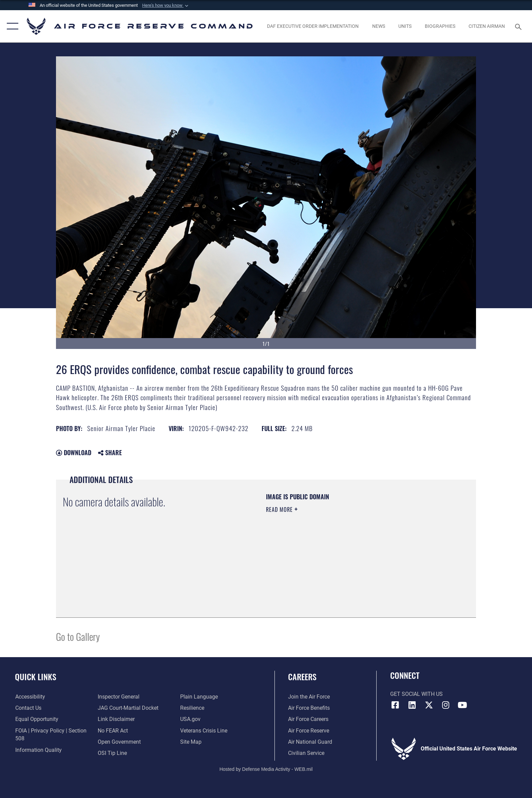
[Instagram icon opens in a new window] (446, 705)
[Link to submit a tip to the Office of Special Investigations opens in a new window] (112, 753)
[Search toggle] (519, 26)
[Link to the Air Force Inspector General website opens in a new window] (119, 697)
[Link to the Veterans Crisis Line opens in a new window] (204, 731)
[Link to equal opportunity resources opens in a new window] (36, 719)
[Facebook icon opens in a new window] (395, 705)
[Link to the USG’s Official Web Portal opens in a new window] (190, 719)
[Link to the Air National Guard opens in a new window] (310, 742)
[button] (166, 5)
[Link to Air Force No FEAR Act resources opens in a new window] (113, 731)
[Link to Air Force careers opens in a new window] (308, 719)
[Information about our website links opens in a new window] (116, 719)
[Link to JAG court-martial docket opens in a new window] (128, 708)
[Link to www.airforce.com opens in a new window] (309, 697)
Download (74, 452)
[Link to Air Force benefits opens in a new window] (309, 708)
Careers (302, 677)
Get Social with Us (416, 694)
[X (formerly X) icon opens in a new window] (429, 705)
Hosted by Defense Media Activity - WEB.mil (266, 769)
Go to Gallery (78, 636)
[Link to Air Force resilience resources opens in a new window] (192, 708)
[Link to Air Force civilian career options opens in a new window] (306, 753)
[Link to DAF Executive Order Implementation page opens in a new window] (313, 26)
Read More (280, 509)
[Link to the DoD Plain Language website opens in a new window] (199, 697)
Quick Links (36, 677)
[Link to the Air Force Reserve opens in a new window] (309, 731)
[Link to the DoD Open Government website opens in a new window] (119, 742)
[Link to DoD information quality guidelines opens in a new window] (38, 750)
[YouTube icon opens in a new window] (462, 705)
